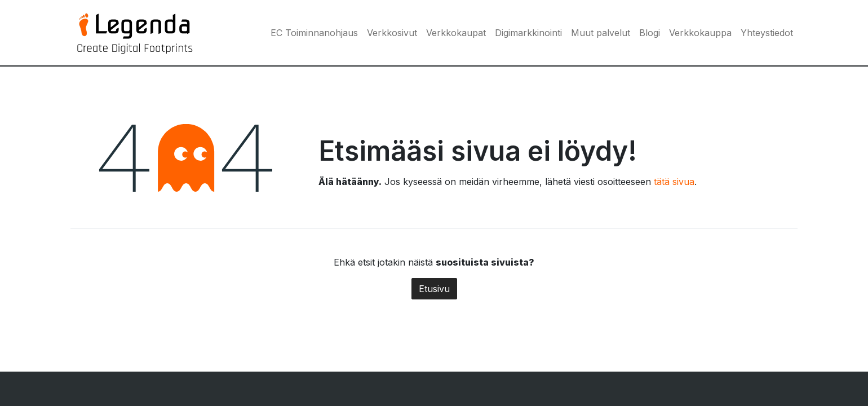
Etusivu (434, 289)
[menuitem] (314, 33)
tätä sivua (674, 182)
